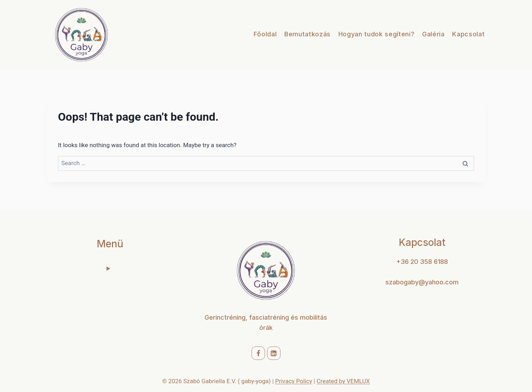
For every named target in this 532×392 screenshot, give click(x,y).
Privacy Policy (294, 381)
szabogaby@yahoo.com (422, 282)
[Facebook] (258, 353)
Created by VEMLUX (343, 381)
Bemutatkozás (308, 34)
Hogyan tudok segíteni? (377, 34)
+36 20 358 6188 (422, 262)
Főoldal (265, 34)
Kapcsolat (468, 34)
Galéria (433, 34)
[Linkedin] (274, 353)
